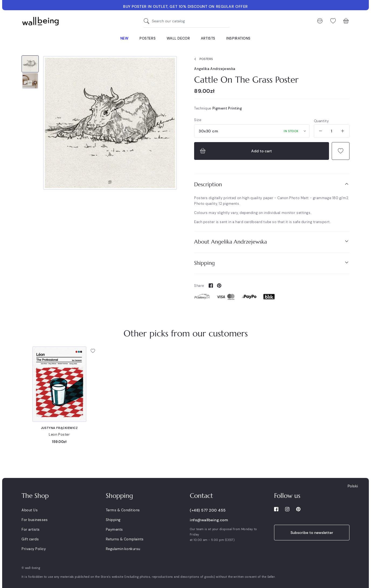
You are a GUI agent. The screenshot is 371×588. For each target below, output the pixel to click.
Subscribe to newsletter (312, 533)
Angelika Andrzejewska (215, 69)
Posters (202, 59)
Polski (353, 486)
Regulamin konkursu (123, 549)
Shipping (272, 263)
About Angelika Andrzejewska (272, 242)
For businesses (35, 520)
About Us (30, 510)
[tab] (272, 184)
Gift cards (30, 539)
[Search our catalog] (148, 21)
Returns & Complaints (125, 539)
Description (272, 184)
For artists (31, 529)
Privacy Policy (34, 549)
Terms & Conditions (123, 510)
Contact (201, 496)
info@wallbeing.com (209, 520)
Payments (114, 529)
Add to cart (235, 151)
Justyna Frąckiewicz (59, 428)
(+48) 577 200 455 (208, 510)
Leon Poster (59, 434)
